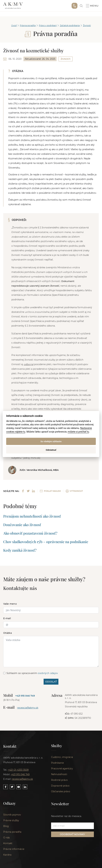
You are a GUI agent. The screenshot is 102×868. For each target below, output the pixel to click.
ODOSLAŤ (51, 682)
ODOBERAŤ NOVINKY (72, 835)
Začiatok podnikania (70, 25)
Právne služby (11, 822)
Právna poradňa (28, 25)
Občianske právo (61, 792)
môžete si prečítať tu (78, 432)
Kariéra (7, 856)
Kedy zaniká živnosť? (20, 550)
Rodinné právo (59, 781)
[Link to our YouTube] (19, 787)
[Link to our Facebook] (6, 787)
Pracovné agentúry (62, 769)
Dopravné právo (60, 787)
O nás (7, 839)
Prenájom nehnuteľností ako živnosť (32, 516)
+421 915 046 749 (75, 6)
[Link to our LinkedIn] (25, 787)
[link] (81, 6)
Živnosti (87, 25)
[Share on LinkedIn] (33, 491)
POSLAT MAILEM (50, 491)
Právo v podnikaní (48, 25)
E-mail (7, 618)
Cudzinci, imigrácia (62, 758)
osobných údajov (48, 673)
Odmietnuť (51, 450)
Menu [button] (92, 6)
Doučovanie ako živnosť (22, 525)
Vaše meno (10, 604)
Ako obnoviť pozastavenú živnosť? (30, 533)
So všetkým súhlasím (51, 441)
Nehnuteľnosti (59, 775)
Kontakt (8, 845)
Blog (6, 828)
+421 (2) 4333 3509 (18, 770)
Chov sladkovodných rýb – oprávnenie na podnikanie (46, 542)
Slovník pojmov (12, 816)
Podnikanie (57, 764)
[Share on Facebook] (23, 491)
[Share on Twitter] (28, 491)
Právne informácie (14, 850)
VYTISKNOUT (74, 491)
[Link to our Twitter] (12, 787)
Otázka (7, 633)
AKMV (13, 6)
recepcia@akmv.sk (28, 708)
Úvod (14, 25)
